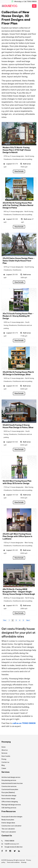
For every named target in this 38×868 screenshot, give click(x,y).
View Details (19, 171)
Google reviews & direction (14, 847)
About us (5, 750)
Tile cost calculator (8, 829)
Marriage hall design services (11, 805)
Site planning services (9, 780)
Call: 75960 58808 (30, 2)
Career (4, 768)
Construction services (9, 786)
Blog (3, 765)
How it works (6, 756)
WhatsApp (17, 2)
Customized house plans (10, 789)
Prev (5, 620)
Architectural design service (11, 777)
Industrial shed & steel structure (12, 783)
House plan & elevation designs (12, 817)
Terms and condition (13, 862)
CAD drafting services (9, 808)
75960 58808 (9, 841)
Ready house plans (8, 820)
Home (3, 747)
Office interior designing (10, 802)
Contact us (5, 762)
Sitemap (24, 862)
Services (4, 753)
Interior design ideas (8, 823)
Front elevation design (9, 796)
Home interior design (8, 799)
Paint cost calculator (9, 832)
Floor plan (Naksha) (8, 792)
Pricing (4, 759)
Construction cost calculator (11, 826)
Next (28, 620)
